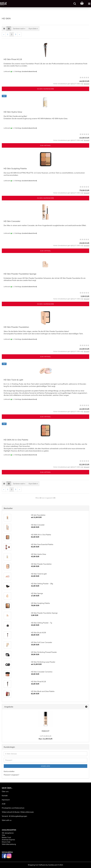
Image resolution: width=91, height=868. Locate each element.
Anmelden (45, 766)
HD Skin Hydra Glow (13, 112)
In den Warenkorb (45, 89)
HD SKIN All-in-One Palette (16, 440)
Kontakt (5, 796)
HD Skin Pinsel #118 (13, 59)
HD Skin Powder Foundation (16, 327)
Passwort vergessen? (11, 775)
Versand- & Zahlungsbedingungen (14, 816)
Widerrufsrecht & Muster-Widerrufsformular (18, 812)
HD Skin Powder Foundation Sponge (20, 274)
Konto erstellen (9, 771)
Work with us (7, 820)
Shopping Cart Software (37, 865)
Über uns (5, 791)
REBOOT (46, 731)
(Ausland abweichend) (29, 71)
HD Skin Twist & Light (13, 380)
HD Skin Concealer (12, 221)
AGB (4, 804)
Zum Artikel (45, 145)
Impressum (6, 800)
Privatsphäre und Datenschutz (13, 808)
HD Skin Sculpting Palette (15, 168)
